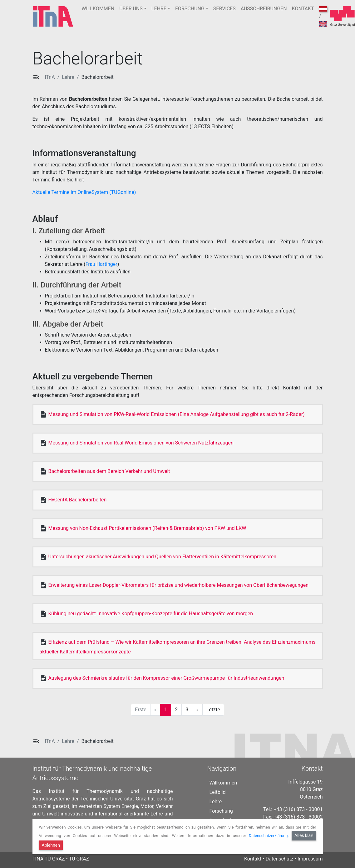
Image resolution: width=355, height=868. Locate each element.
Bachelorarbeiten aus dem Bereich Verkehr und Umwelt (109, 471)
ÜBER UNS (131, 9)
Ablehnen (51, 845)
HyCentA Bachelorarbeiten (77, 500)
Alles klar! (304, 835)
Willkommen (223, 783)
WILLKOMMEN (98, 9)
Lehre (68, 77)
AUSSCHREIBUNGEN (264, 9)
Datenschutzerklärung (268, 836)
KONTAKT (303, 9)
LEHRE (159, 9)
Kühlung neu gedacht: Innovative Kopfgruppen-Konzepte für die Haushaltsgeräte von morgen (150, 614)
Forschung (221, 811)
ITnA (50, 77)
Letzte (213, 710)
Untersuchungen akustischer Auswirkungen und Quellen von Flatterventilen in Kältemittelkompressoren (162, 557)
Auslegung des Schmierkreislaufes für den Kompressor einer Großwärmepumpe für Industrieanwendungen (166, 678)
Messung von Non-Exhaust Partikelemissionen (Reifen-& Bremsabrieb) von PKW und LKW (147, 528)
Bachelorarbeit (97, 77)
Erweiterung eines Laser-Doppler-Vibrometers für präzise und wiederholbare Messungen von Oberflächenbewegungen (178, 585)
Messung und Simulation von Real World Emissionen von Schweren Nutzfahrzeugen (141, 443)
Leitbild (217, 792)
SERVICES (224, 9)
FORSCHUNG (190, 9)
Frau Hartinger (101, 264)
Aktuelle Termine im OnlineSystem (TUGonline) (85, 192)
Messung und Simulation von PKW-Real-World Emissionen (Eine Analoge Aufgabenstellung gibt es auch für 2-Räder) (176, 414)
